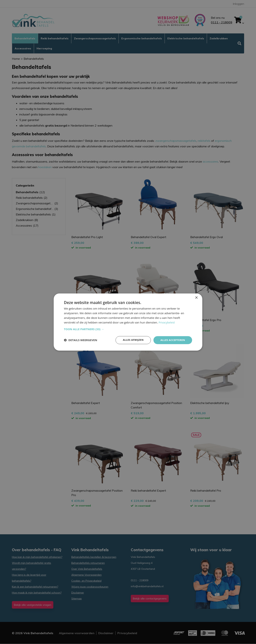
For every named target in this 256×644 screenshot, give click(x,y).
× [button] (196, 298)
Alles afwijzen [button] (131, 340)
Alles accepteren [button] (172, 340)
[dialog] (128, 322)
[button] (128, 329)
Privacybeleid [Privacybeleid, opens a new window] (167, 322)
